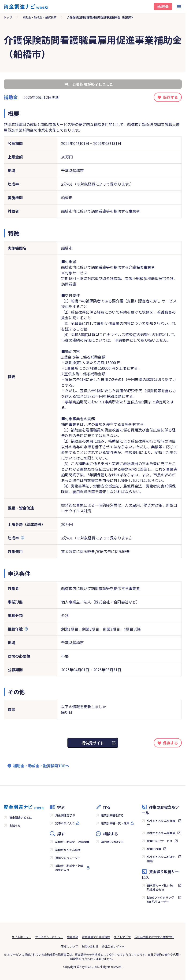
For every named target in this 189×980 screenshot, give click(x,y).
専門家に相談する (112, 842)
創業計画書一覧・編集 (115, 823)
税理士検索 (154, 849)
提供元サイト (93, 743)
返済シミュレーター (68, 858)
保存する (170, 97)
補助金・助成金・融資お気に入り (69, 868)
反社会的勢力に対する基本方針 (154, 937)
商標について (69, 946)
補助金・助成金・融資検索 (40, 17)
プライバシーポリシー (49, 937)
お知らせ (15, 825)
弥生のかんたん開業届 (161, 833)
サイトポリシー (22, 937)
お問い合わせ (90, 946)
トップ (8, 17)
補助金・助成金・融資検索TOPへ (41, 766)
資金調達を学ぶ (65, 815)
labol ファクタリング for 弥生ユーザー (161, 899)
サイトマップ (122, 937)
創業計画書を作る (112, 815)
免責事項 (73, 937)
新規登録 (163, 6)
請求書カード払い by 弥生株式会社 (160, 887)
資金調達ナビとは (21, 817)
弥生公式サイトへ (113, 946)
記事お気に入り (65, 823)
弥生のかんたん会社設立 (161, 823)
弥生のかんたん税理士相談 (161, 859)
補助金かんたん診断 (68, 850)
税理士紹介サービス (160, 841)
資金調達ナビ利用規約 (96, 937)
